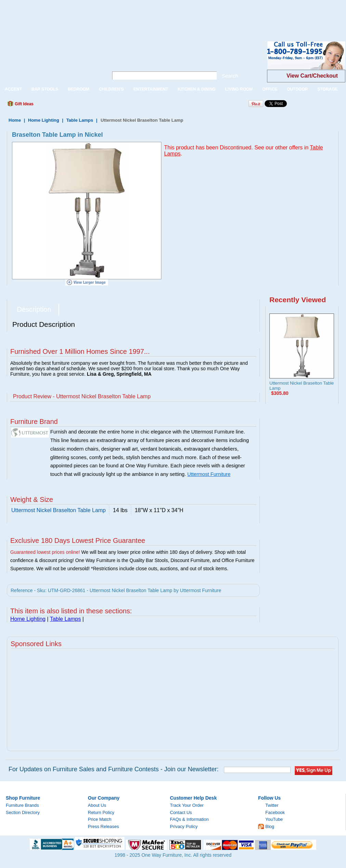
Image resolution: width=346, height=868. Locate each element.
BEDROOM (78, 89)
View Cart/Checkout (312, 76)
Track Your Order (187, 805)
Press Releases (103, 826)
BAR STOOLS (45, 89)
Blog (270, 826)
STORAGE (327, 89)
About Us (97, 805)
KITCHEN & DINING (197, 89)
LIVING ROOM (239, 89)
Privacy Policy (184, 826)
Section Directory (23, 812)
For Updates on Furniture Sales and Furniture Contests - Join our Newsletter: (114, 769)
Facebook (275, 812)
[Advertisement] (124, 15)
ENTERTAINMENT (151, 89)
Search (230, 76)
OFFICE (270, 89)
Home (15, 120)
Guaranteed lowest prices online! (45, 552)
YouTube (274, 819)
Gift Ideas (24, 104)
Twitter (272, 805)
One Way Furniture (50, 61)
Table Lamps (80, 120)
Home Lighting (44, 120)
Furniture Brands (22, 805)
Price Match (100, 819)
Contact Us (181, 812)
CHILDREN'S (111, 89)
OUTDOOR (297, 89)
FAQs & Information (189, 819)
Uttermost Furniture (209, 474)
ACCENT (13, 89)
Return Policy (101, 812)
